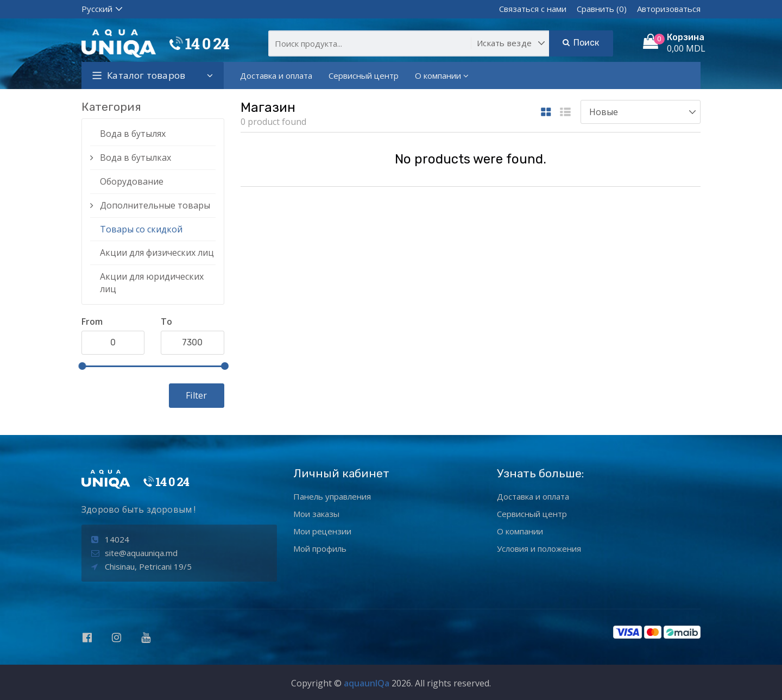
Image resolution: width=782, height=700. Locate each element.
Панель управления (332, 496)
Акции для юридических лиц (152, 283)
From (92, 321)
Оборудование (132, 181)
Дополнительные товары (155, 205)
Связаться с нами (533, 9)
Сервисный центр (364, 75)
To (166, 321)
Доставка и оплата (276, 75)
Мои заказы (316, 514)
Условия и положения (539, 548)
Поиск (581, 43)
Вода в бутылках (135, 157)
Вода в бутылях (133, 134)
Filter (196, 395)
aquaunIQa (367, 683)
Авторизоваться (669, 9)
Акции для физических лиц (157, 253)
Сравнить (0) (602, 9)
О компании (442, 75)
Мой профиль (320, 548)
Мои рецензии (322, 531)
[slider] (82, 366)
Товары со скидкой (141, 229)
